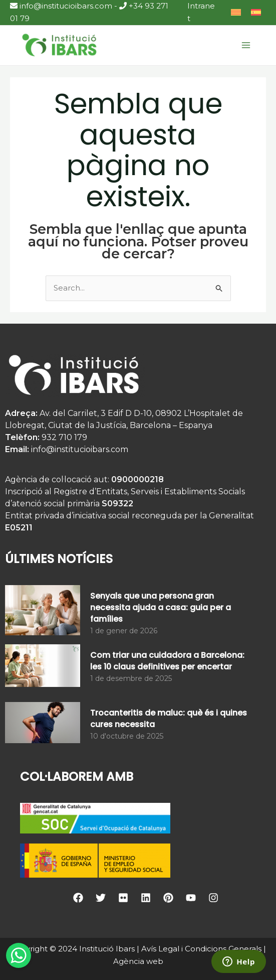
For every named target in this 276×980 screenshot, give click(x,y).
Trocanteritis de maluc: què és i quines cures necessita (169, 719)
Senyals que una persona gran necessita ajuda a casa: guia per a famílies (161, 607)
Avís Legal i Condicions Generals (201, 949)
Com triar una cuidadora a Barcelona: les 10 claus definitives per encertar (167, 661)
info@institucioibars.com (61, 6)
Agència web (138, 961)
